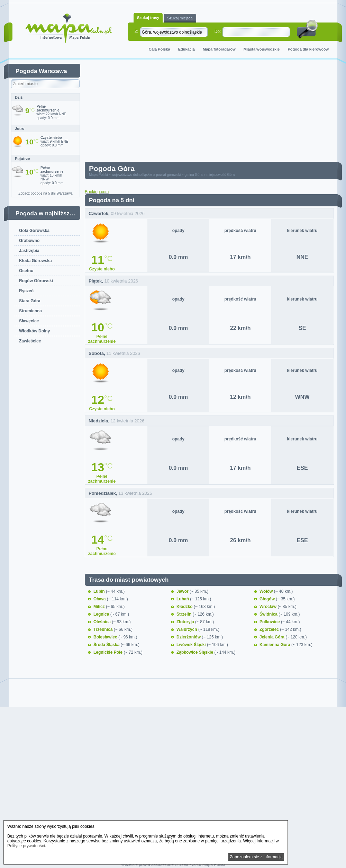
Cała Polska (160, 49)
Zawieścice (30, 341)
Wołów (267, 591)
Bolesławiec (106, 637)
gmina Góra (193, 175)
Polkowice (270, 622)
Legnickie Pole (108, 652)
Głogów (268, 599)
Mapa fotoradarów (219, 49)
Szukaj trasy (148, 18)
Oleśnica (103, 622)
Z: (136, 32)
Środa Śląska (107, 645)
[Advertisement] (175, 112)
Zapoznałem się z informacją (256, 857)
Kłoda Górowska (35, 261)
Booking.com (97, 192)
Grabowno (29, 241)
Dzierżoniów (189, 637)
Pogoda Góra (112, 168)
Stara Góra (30, 301)
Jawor (183, 591)
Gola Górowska (34, 231)
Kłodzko (185, 607)
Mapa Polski (98, 175)
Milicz (100, 607)
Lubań (183, 599)
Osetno (26, 271)
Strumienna (30, 311)
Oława (100, 599)
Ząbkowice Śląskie (195, 652)
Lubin (100, 591)
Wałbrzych (187, 629)
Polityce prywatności (26, 846)
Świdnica (269, 614)
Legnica (102, 614)
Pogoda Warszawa (41, 71)
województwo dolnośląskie (132, 175)
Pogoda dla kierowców (308, 49)
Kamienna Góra (275, 645)
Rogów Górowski (36, 281)
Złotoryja (186, 622)
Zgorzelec (270, 629)
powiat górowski (168, 175)
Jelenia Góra (272, 637)
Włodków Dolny (34, 331)
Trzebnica (104, 629)
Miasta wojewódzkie (262, 49)
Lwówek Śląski (192, 645)
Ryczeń (26, 291)
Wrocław (268, 607)
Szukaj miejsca (180, 18)
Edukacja (186, 49)
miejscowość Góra (221, 175)
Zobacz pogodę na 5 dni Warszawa (45, 193)
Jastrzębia (29, 251)
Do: (218, 32)
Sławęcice (29, 321)
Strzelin (185, 614)
